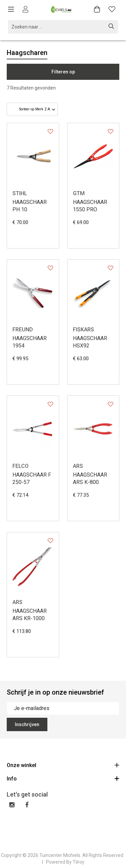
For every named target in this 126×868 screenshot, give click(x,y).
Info (63, 778)
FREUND (23, 330)
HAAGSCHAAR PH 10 (30, 206)
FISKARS (83, 330)
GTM (79, 193)
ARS (78, 466)
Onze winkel (63, 765)
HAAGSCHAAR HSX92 (90, 342)
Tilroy (78, 862)
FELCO (20, 466)
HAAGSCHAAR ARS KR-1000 (30, 615)
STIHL (20, 193)
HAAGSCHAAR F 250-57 (32, 478)
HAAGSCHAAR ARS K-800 (90, 478)
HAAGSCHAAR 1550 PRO (90, 206)
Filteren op (63, 72)
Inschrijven (27, 724)
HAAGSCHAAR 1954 (30, 342)
